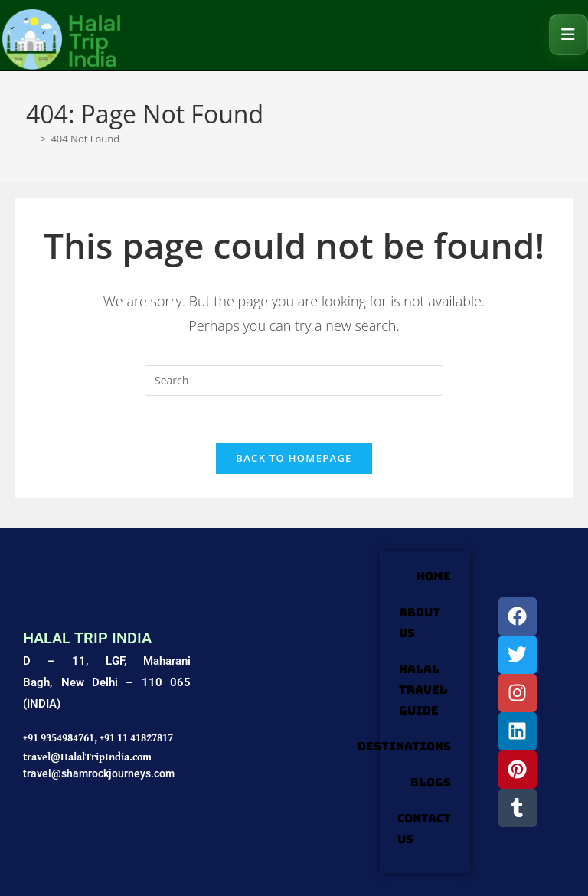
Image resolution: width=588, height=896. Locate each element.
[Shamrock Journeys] (285, 712)
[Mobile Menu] (568, 34)
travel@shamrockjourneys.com (99, 773)
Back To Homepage (294, 458)
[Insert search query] (294, 381)
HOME (434, 577)
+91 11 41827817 (136, 737)
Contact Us (424, 829)
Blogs (431, 783)
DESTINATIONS (404, 747)
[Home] (31, 139)
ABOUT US (420, 623)
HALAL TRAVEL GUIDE (423, 690)
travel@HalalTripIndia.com (87, 757)
